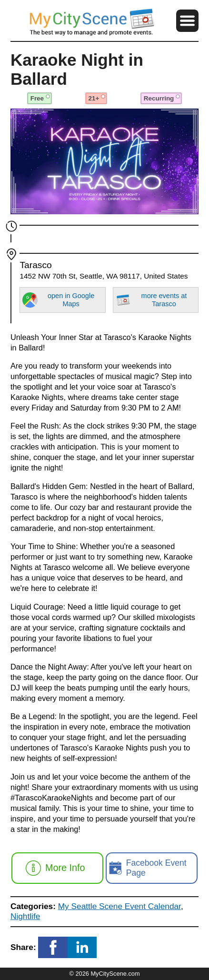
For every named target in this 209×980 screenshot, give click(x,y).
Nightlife (25, 916)
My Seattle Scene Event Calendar (119, 906)
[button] (187, 21)
